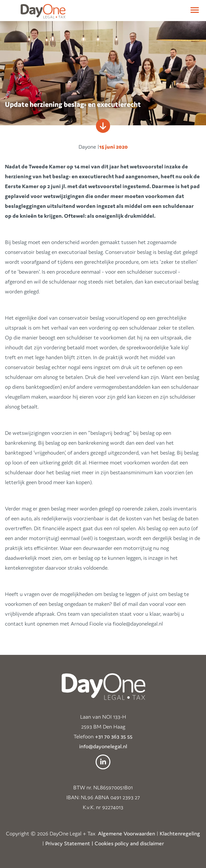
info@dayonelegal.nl (103, 746)
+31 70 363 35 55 (114, 736)
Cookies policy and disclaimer (129, 843)
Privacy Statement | (69, 843)
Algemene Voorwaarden (126, 833)
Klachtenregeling (180, 833)
